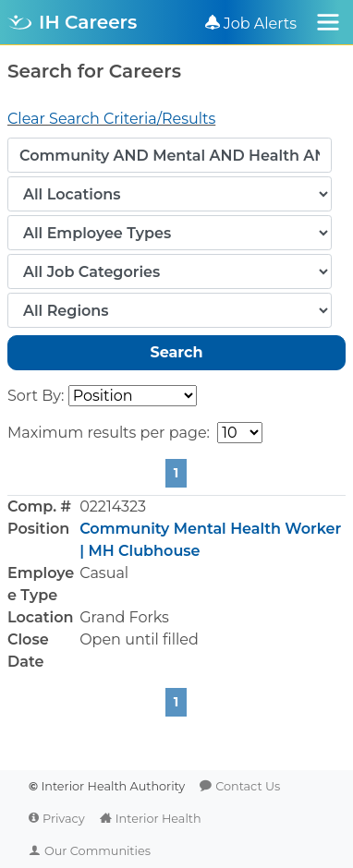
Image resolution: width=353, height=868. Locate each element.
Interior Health (158, 819)
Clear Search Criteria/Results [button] (111, 119)
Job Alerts (261, 24)
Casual (104, 573)
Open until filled (139, 639)
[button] (176, 584)
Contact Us (248, 786)
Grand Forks (124, 617)
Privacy (64, 819)
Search (176, 352)
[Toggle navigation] (328, 22)
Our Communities (97, 851)
